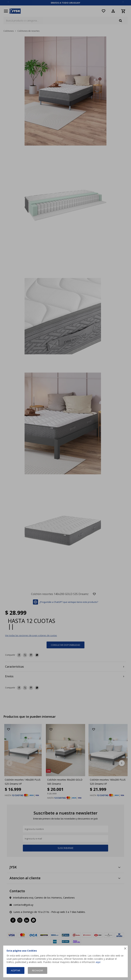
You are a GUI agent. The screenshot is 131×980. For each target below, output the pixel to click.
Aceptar (16, 970)
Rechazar (38, 970)
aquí (98, 962)
